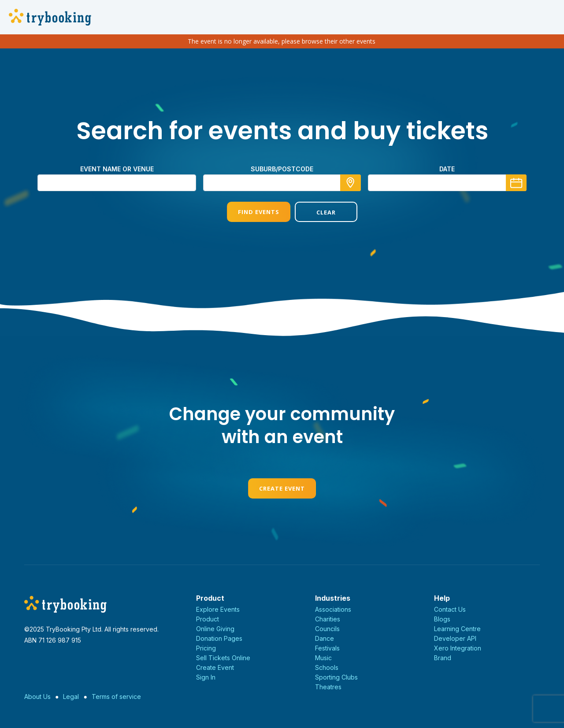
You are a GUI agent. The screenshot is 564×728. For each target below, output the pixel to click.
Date (447, 169)
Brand (443, 658)
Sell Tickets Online (223, 658)
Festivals (327, 648)
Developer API (455, 638)
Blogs (442, 619)
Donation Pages (219, 638)
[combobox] (282, 183)
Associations (333, 609)
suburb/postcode (282, 169)
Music (323, 658)
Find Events (248, 212)
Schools (327, 667)
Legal (71, 697)
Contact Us (450, 609)
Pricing (206, 648)
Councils (327, 629)
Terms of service (116, 697)
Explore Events (218, 609)
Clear (316, 212)
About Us (37, 697)
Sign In (206, 677)
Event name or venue (117, 169)
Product (208, 619)
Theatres (328, 687)
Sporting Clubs (336, 677)
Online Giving (215, 629)
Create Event (282, 488)
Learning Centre (457, 629)
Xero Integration (458, 648)
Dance (325, 638)
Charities (328, 619)
